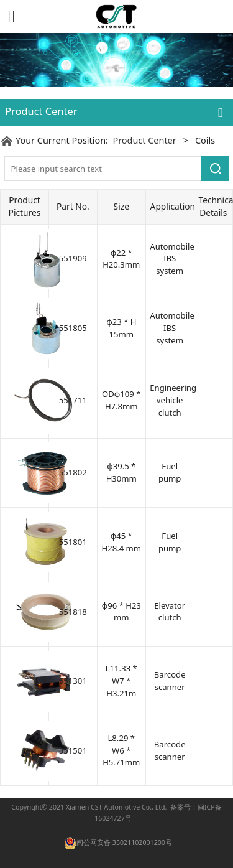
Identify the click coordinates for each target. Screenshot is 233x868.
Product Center (144, 140)
